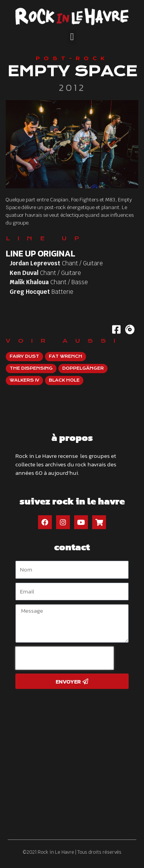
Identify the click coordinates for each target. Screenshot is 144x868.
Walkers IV (24, 380)
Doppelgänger (83, 368)
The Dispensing (31, 368)
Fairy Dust (24, 356)
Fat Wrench (65, 356)
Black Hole (64, 380)
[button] (72, 37)
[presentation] (65, 658)
